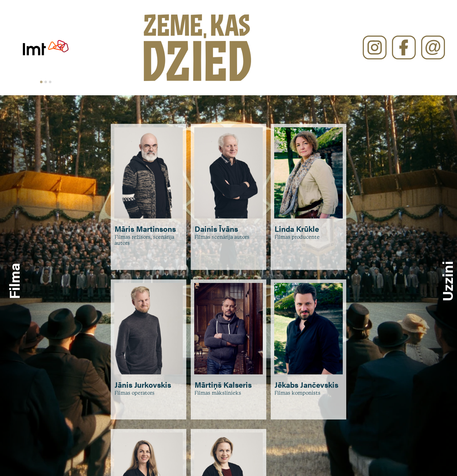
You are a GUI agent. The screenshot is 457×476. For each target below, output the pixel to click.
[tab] (41, 82)
